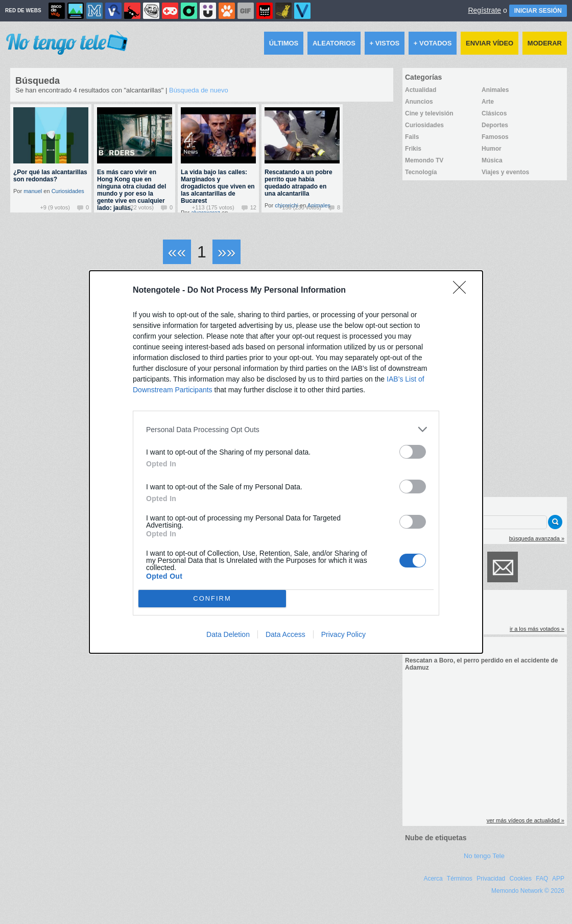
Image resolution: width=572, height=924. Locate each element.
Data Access (285, 634)
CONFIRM (212, 599)
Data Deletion (228, 634)
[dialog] (286, 462)
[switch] (413, 452)
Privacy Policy (343, 634)
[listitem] (286, 429)
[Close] (463, 291)
